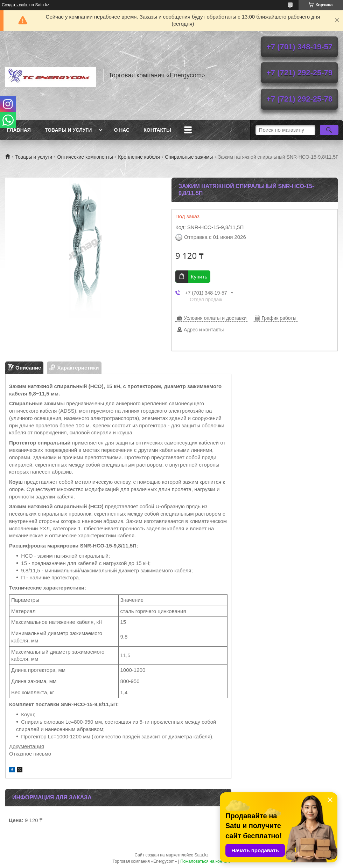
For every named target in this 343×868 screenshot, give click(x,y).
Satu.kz (201, 855)
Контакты (157, 130)
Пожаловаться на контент (205, 861)
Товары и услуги (68, 130)
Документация (27, 746)
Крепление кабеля (139, 157)
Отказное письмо (30, 754)
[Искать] (329, 130)
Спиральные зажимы (189, 157)
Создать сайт (15, 5)
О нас (122, 130)
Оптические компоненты (85, 157)
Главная (19, 130)
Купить (199, 277)
